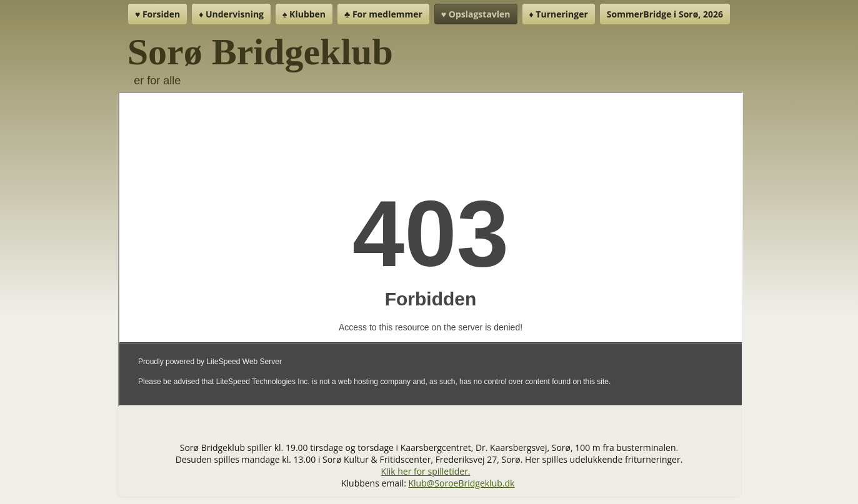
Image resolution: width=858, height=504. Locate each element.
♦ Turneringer (559, 14)
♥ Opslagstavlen (476, 14)
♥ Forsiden (157, 14)
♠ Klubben (304, 14)
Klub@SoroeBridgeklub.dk (462, 483)
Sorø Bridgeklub (260, 52)
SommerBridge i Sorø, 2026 (665, 14)
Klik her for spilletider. (426, 471)
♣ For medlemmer (383, 14)
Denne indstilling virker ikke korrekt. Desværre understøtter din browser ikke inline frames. (431, 249)
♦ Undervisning (231, 14)
